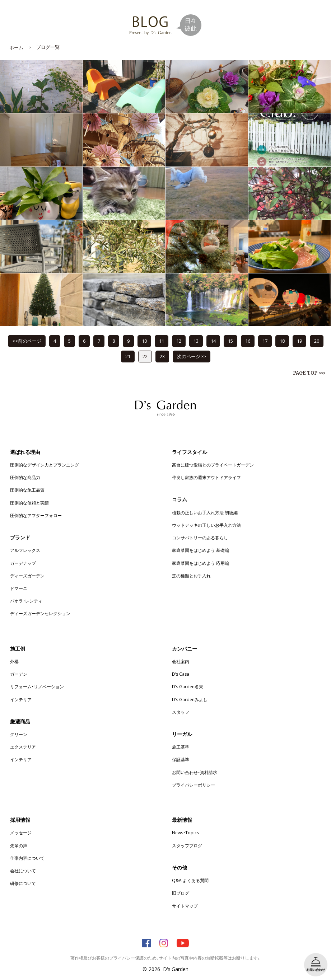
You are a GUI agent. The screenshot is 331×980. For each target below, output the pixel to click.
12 (179, 341)
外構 (14, 661)
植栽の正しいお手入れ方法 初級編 (205, 512)
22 (145, 356)
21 (128, 356)
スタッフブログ (187, 845)
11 (162, 341)
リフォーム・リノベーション (37, 686)
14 (213, 341)
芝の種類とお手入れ (191, 576)
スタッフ (181, 712)
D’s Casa (181, 674)
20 (317, 341)
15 (230, 341)
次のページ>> (192, 356)
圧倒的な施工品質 (27, 490)
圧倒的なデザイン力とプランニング (45, 465)
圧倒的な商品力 (25, 477)
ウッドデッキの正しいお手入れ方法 (206, 525)
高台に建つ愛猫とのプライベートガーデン (213, 465)
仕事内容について (27, 858)
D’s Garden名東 (188, 686)
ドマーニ (19, 588)
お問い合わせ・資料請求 (195, 772)
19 (299, 341)
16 (248, 341)
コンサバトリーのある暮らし (200, 538)
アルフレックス (25, 550)
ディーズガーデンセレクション (40, 613)
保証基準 (181, 759)
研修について (23, 883)
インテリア (21, 699)
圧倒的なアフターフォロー (36, 515)
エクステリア (23, 747)
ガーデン (19, 674)
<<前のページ (27, 341)
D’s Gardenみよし (190, 699)
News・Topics (185, 833)
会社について (23, 871)
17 (265, 341)
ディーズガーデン (27, 576)
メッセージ (21, 833)
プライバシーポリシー (194, 785)
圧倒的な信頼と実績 (29, 503)
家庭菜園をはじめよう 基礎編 (201, 550)
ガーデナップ (23, 563)
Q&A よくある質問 (190, 880)
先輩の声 (19, 845)
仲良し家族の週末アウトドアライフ (206, 477)
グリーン (19, 734)
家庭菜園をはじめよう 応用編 (201, 563)
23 (162, 356)
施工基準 (181, 747)
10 (144, 341)
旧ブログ (181, 893)
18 (282, 341)
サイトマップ (185, 906)
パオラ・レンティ (26, 601)
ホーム (16, 47)
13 (196, 341)
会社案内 (181, 661)
